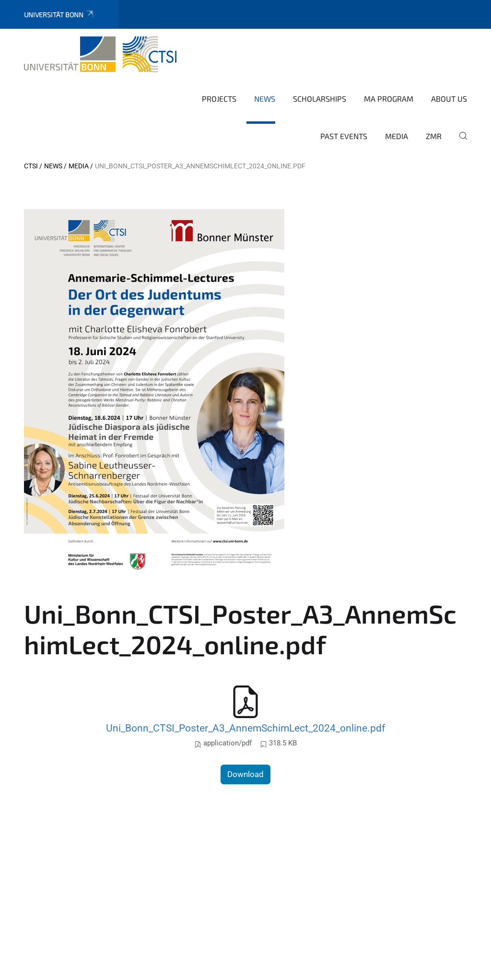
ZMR (434, 136)
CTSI (31, 166)
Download (245, 774)
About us (449, 99)
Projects (219, 99)
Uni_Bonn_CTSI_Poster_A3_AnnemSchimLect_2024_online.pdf (245, 728)
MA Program (389, 99)
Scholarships (320, 99)
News (265, 99)
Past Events (344, 136)
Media (397, 136)
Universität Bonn (59, 15)
